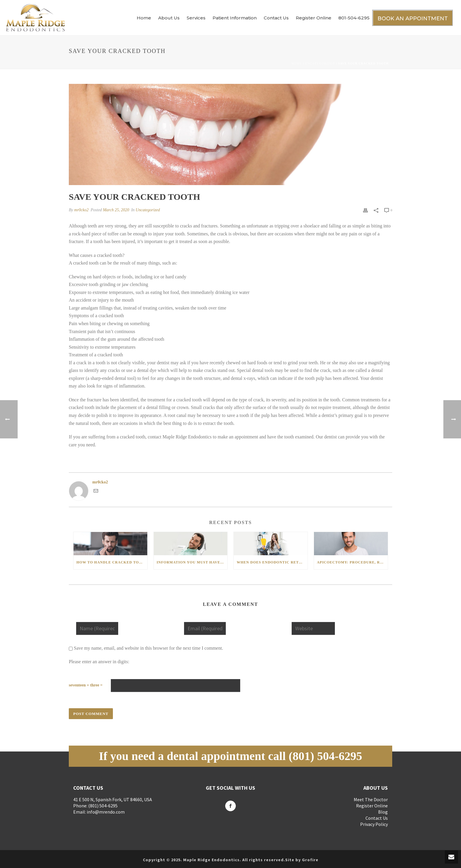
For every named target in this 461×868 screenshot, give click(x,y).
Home (144, 18)
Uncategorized (320, 63)
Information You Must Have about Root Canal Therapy (192, 562)
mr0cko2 (81, 210)
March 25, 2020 (116, 210)
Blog (383, 812)
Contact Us (276, 18)
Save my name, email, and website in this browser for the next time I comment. (148, 648)
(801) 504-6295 (325, 756)
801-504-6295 (354, 18)
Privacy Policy (374, 824)
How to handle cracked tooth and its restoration (112, 562)
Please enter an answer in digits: (99, 662)
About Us (169, 18)
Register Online (314, 18)
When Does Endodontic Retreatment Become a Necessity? (272, 562)
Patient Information (235, 18)
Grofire (310, 860)
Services (196, 18)
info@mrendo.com (106, 812)
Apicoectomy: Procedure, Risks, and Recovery (352, 562)
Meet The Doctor (371, 799)
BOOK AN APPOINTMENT (413, 19)
